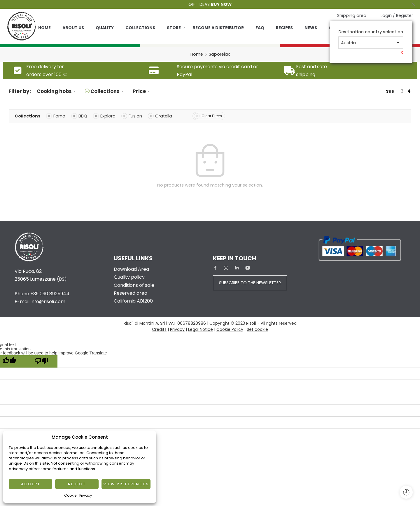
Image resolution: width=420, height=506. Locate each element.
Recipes (284, 28)
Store (174, 28)
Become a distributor (218, 28)
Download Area (131, 269)
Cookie (70, 495)
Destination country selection (371, 32)
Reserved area (131, 293)
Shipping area (352, 15)
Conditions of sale (134, 285)
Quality (105, 28)
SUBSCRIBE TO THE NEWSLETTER (250, 283)
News (311, 28)
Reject (77, 484)
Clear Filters (208, 116)
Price (142, 91)
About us (73, 28)
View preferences (126, 484)
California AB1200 (133, 301)
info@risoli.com (48, 302)
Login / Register (397, 15)
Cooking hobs (57, 91)
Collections (140, 28)
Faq (260, 28)
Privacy (86, 495)
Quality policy (129, 277)
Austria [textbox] (348, 43)
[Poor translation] (41, 361)
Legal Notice (201, 329)
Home (44, 28)
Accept (31, 484)
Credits (159, 329)
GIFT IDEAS (210, 4)
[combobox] (371, 43)
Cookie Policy (230, 329)
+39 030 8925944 (50, 294)
